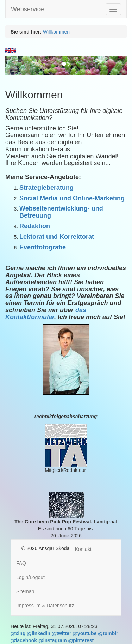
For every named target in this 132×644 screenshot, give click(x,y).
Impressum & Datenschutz (45, 606)
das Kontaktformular (46, 314)
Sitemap (25, 591)
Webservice (27, 9)
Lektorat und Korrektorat (57, 237)
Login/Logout (30, 577)
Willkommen (56, 32)
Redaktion (35, 226)
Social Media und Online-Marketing (72, 198)
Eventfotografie (43, 247)
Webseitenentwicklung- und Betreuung (61, 212)
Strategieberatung (46, 188)
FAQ (21, 563)
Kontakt (83, 549)
